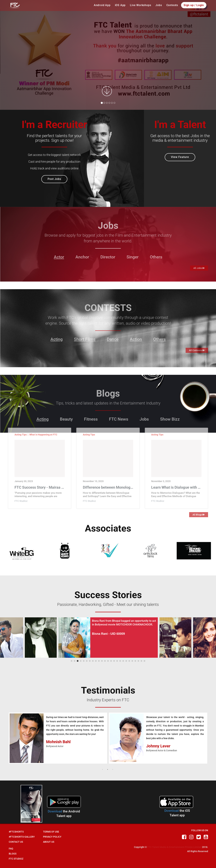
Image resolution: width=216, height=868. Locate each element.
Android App (102, 5)
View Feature (180, 157)
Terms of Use (51, 832)
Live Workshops (140, 5)
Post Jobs (54, 179)
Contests (172, 5)
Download (55, 811)
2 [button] (108, 769)
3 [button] (113, 769)
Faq (11, 849)
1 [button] (103, 769)
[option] (58, 738)
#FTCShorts (16, 832)
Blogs (13, 854)
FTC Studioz (16, 859)
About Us (49, 842)
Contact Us (16, 842)
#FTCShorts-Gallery (22, 837)
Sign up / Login (194, 5)
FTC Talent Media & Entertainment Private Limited (174, 847)
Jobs (159, 5)
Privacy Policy (52, 837)
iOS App (120, 5)
